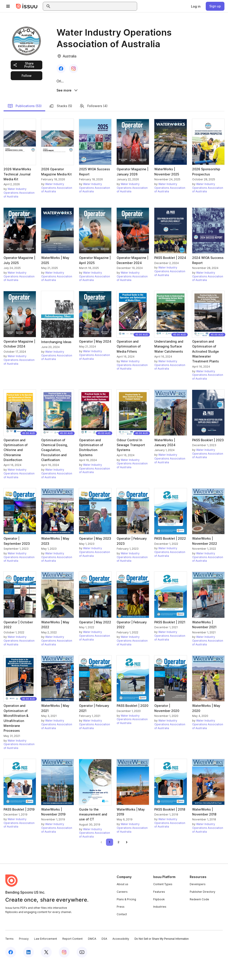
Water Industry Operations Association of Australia (19, 210)
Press (121, 924)
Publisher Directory (203, 909)
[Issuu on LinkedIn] (28, 969)
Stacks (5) (60, 123)
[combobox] (94, 6)
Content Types (163, 901)
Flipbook (159, 916)
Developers (198, 901)
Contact (122, 931)
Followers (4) (93, 123)
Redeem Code (199, 916)
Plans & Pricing (126, 916)
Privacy (24, 956)
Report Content (72, 956)
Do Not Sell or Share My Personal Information (162, 956)
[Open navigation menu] (8, 6)
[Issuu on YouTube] (82, 969)
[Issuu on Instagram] (64, 969)
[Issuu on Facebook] (11, 969)
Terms (9, 956)
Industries (160, 924)
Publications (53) (25, 123)
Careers (122, 909)
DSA (104, 956)
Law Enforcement (46, 956)
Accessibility (121, 956)
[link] (196, 6)
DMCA (92, 956)
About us (122, 901)
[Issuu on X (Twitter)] (46, 969)
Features (159, 909)
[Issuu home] (27, 6)
